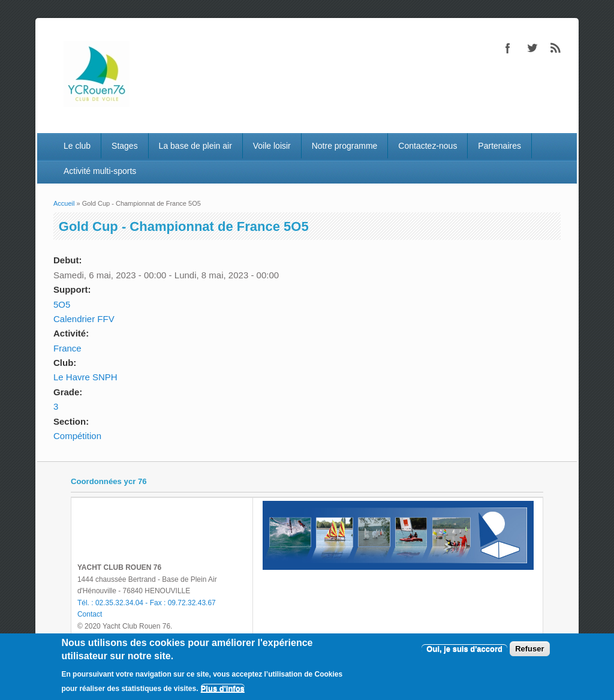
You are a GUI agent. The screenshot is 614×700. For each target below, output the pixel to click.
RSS (556, 48)
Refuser (529, 649)
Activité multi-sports (100, 171)
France (67, 348)
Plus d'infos (223, 688)
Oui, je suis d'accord (464, 649)
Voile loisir (272, 146)
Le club (77, 146)
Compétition (77, 436)
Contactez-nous (428, 146)
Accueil (64, 203)
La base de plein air (195, 146)
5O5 (62, 304)
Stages (125, 146)
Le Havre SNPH (85, 377)
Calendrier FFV (84, 319)
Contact (90, 614)
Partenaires (499, 146)
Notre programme (345, 146)
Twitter (532, 48)
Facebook (508, 48)
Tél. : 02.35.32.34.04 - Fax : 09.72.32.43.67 (147, 603)
